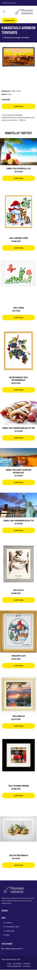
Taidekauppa (9, 20)
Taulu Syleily (18, 590)
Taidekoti (9, 923)
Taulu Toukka (19, 308)
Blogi (7, 935)
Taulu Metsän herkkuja (19, 855)
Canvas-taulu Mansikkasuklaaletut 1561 (18, 428)
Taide (13, 91)
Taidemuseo (10, 931)
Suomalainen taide (12, 927)
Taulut (18, 91)
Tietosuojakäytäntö (14, 966)
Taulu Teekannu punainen (19, 786)
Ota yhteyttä (17, 964)
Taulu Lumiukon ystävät (19, 238)
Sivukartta (27, 966)
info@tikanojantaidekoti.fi (9, 3)
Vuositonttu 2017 (19, 656)
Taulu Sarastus (19, 716)
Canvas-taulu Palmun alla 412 (19, 168)
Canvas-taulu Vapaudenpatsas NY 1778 (19, 521)
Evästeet (27, 964)
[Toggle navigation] (4, 12)
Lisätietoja (19, 106)
